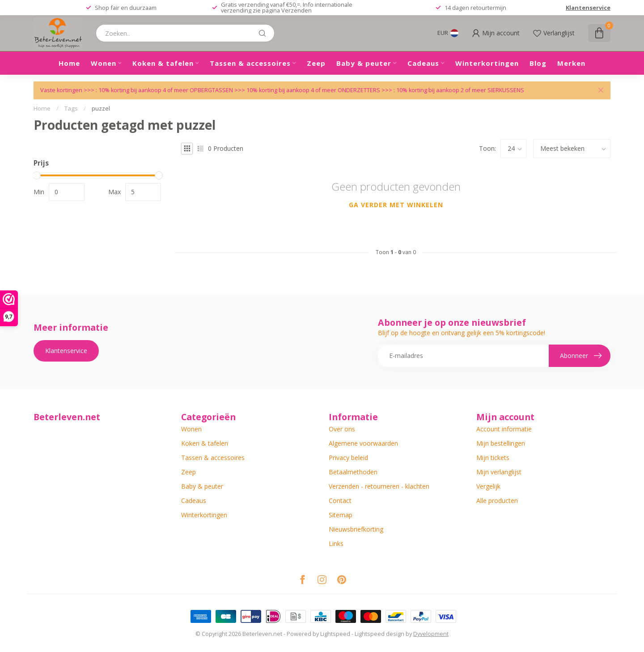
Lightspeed (335, 634)
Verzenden (297, 10)
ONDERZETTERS (359, 90)
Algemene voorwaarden (363, 443)
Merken (571, 63)
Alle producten (497, 501)
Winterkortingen (487, 63)
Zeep (316, 63)
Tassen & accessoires (250, 63)
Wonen (104, 63)
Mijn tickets (493, 458)
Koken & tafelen (163, 63)
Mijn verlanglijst (499, 472)
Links (336, 543)
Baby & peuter (364, 63)
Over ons (342, 429)
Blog (538, 63)
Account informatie (504, 429)
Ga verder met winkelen (396, 205)
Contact (340, 501)
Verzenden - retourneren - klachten (379, 486)
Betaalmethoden (353, 472)
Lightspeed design (379, 634)
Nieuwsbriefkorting (356, 529)
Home (69, 63)
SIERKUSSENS (506, 90)
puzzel (101, 108)
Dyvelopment (431, 634)
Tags (71, 108)
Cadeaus (423, 63)
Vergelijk (488, 486)
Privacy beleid (348, 458)
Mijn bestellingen (501, 443)
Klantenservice (588, 8)
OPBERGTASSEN (211, 90)
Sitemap (341, 515)
